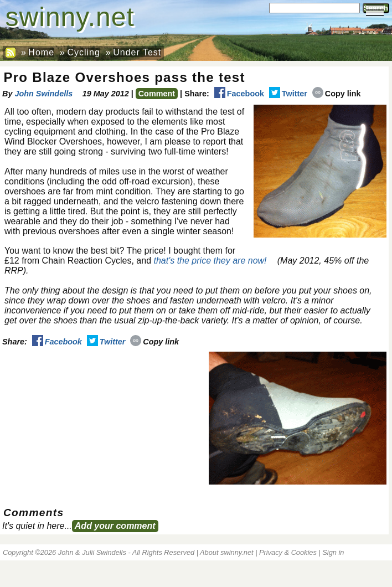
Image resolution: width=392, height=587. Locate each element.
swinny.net (70, 17)
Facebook (239, 94)
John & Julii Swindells (92, 552)
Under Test (137, 52)
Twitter (288, 94)
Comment (157, 94)
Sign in (333, 552)
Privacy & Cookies (288, 552)
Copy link (337, 94)
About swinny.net (227, 552)
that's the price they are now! (210, 261)
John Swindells (43, 94)
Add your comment (115, 526)
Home (41, 52)
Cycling (83, 52)
